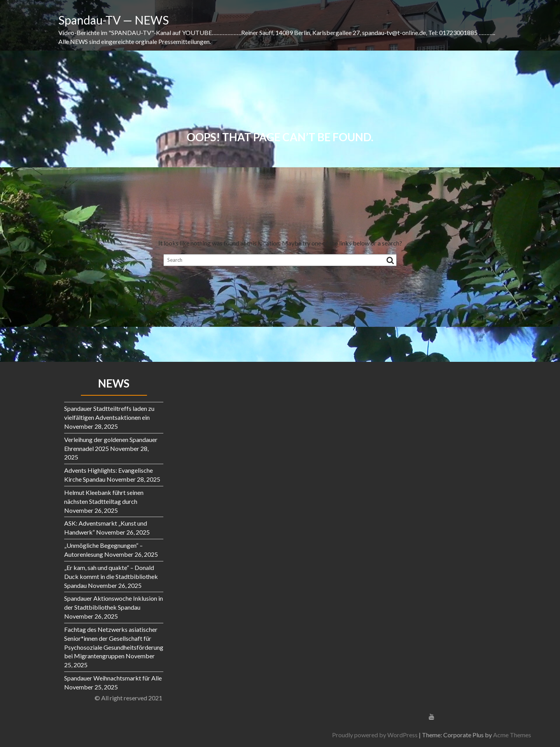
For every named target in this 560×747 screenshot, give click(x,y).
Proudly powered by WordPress (469, 735)
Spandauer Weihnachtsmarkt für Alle (113, 678)
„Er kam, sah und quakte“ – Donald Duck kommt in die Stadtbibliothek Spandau (111, 576)
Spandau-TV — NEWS (114, 20)
